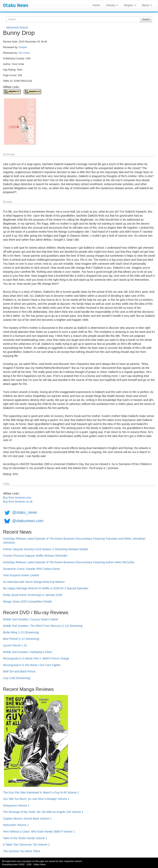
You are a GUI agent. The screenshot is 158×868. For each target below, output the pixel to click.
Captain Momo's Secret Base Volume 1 (27, 819)
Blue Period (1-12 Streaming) (21, 639)
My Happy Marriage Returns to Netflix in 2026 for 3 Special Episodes (46, 588)
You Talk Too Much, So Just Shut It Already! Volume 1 (36, 799)
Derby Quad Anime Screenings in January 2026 (33, 595)
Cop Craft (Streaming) (17, 678)
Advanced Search (17, 27)
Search (146, 19)
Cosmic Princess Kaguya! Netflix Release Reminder (35, 556)
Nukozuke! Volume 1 (16, 825)
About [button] (147, 5)
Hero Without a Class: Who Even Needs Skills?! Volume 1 (39, 832)
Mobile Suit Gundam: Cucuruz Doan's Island (30, 619)
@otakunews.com (28, 521)
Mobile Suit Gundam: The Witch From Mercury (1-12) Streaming (43, 626)
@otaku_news (25, 512)
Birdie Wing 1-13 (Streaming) (21, 632)
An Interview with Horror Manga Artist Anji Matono (34, 582)
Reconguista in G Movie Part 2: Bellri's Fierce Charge (36, 658)
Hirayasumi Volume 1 (16, 805)
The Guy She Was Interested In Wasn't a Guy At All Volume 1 (41, 792)
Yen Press (24, 53)
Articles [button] (112, 5)
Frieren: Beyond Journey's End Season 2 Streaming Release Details (45, 549)
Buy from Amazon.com (17, 498)
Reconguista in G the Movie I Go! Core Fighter (32, 665)
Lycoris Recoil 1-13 (15, 645)
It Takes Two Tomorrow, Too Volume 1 (26, 845)
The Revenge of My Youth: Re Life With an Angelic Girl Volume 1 (43, 812)
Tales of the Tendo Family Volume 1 (25, 838)
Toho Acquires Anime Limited (21, 575)
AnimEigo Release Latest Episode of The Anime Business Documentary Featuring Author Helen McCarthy (69, 562)
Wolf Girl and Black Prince (19, 671)
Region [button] (130, 5)
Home (96, 5)
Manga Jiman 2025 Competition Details (27, 602)
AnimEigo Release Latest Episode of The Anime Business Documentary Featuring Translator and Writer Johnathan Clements (74, 541)
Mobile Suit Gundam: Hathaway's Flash (27, 652)
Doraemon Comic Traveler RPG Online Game (31, 569)
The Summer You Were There (21, 851)
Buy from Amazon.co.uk (18, 502)
